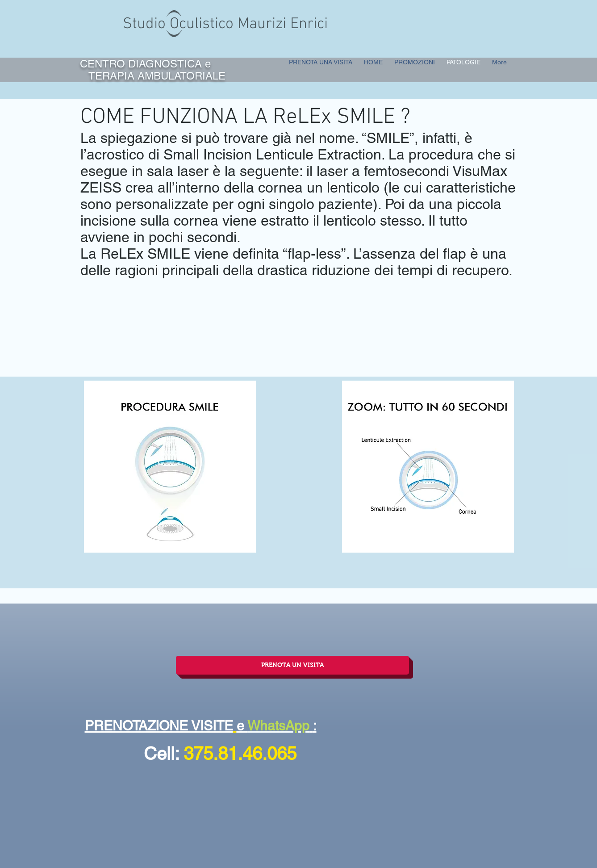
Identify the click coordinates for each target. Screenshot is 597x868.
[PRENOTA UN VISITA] (292, 665)
